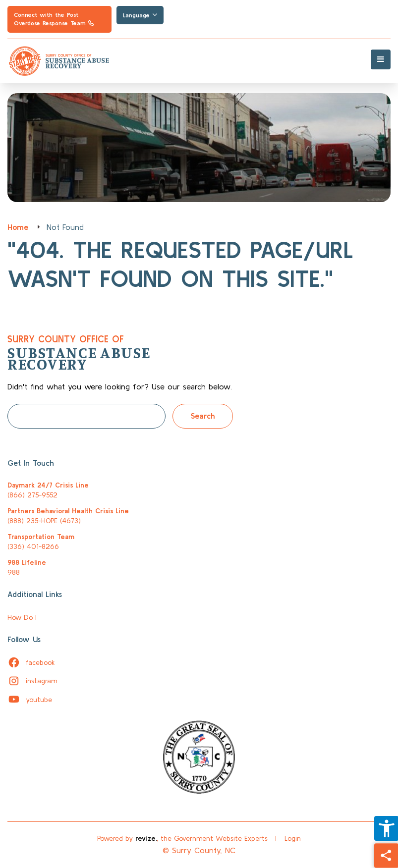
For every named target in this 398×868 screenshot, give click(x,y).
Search (203, 416)
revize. (146, 838)
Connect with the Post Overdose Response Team (54, 19)
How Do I (22, 617)
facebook (31, 662)
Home (18, 227)
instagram (32, 681)
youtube (30, 700)
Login (293, 838)
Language (140, 15)
